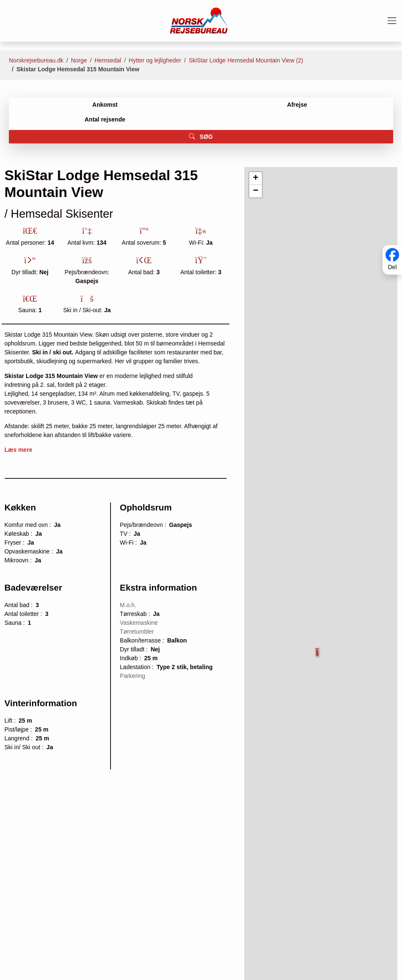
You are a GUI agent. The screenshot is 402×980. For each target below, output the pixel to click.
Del (392, 267)
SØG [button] (201, 137)
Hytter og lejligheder (155, 60)
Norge (79, 60)
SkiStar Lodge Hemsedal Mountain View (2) (246, 60)
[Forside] (199, 20)
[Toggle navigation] (392, 21)
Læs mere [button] (19, 450)
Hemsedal (108, 60)
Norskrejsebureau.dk (36, 60)
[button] (318, 648)
